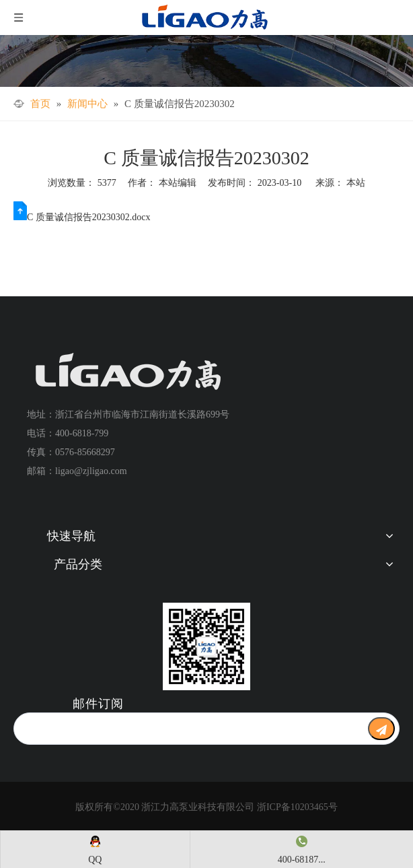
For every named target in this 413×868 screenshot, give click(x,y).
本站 (356, 183)
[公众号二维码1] (206, 646)
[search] (187, 729)
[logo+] (128, 372)
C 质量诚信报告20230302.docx (89, 217)
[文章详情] (206, 61)
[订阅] (381, 729)
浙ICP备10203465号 (297, 807)
